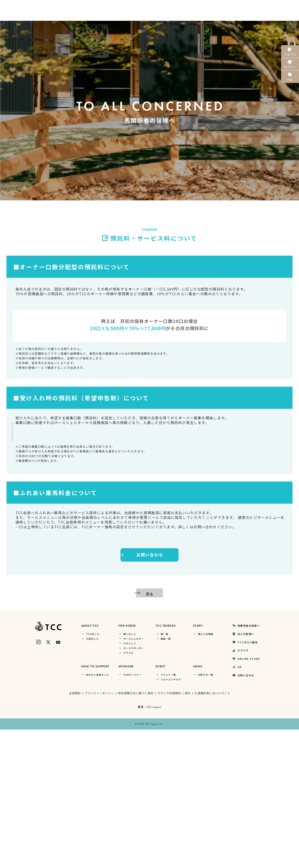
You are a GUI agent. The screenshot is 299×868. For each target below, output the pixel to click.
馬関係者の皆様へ (145, 6)
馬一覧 (164, 772)
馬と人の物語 (206, 772)
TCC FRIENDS (166, 764)
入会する (290, 53)
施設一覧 (166, 777)
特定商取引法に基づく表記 (136, 831)
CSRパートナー (133, 813)
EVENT (161, 805)
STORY (198, 764)
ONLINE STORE (250, 6)
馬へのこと (130, 772)
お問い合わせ (138, 693)
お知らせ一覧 (206, 813)
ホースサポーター (134, 786)
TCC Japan (154, 845)
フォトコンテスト (171, 818)
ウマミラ (225, 6)
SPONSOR (126, 805)
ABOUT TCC (90, 764)
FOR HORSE (127, 764)
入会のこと (92, 777)
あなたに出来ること (98, 813)
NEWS (198, 805)
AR (271, 6)
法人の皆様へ (174, 6)
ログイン (290, 69)
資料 (188, 831)
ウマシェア (130, 782)
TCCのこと (93, 772)
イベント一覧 (168, 813)
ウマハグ (128, 791)
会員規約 (74, 831)
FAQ (290, 85)
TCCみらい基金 (201, 6)
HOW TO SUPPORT (95, 805)
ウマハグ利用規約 (169, 831)
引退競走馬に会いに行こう (213, 831)
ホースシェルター (134, 777)
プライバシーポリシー (99, 831)
